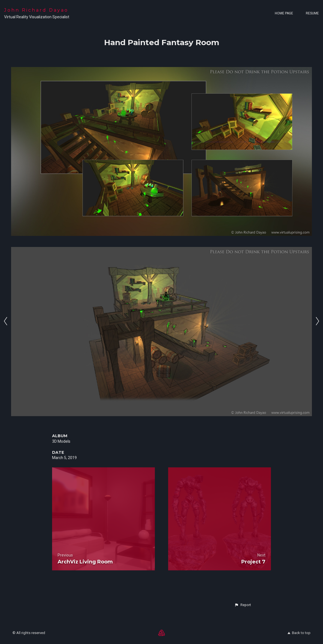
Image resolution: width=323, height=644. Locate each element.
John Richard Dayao (36, 10)
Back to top (299, 633)
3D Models (61, 441)
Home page (284, 13)
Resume (312, 13)
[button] (243, 605)
